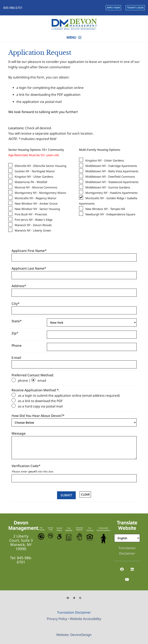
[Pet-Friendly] (41, 536)
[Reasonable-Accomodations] (103, 539)
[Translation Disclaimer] (127, 551)
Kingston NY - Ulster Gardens (34, 177)
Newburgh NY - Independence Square (110, 214)
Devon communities (54, 67)
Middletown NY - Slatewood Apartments (112, 182)
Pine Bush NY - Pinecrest (31, 214)
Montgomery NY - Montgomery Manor (40, 193)
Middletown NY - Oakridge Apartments (111, 166)
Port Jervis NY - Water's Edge (34, 220)
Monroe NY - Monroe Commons (36, 187)
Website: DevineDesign (74, 635)
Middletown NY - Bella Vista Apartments (112, 171)
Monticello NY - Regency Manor (36, 198)
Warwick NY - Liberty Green (33, 230)
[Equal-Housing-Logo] (90, 537)
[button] (74, 37)
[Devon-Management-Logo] (74, 24)
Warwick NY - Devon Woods (33, 225)
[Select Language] (127, 538)
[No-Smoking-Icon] (50, 536)
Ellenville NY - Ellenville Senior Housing (40, 166)
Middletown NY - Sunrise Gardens (108, 187)
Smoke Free (50, 529)
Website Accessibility (86, 619)
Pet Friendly (41, 529)
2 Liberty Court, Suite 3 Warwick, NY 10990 (21, 542)
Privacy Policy (57, 619)
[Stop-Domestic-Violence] (79, 537)
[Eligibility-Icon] (69, 537)
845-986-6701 (24, 560)
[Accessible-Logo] (59, 537)
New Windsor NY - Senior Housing (37, 209)
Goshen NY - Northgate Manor (35, 171)
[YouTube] (127, 579)
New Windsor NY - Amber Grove (36, 203)
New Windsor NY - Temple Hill (105, 209)
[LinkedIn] (132, 569)
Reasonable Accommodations (103, 529)
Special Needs (59, 529)
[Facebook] (122, 569)
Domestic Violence (79, 529)
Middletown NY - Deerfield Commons (110, 177)
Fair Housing (90, 529)
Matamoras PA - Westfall (31, 182)
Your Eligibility (69, 529)
